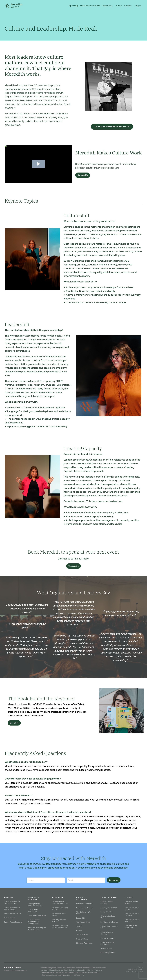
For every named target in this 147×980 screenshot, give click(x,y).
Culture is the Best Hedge (108, 917)
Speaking (73, 6)
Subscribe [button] (114, 880)
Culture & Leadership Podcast (60, 909)
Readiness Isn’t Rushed (109, 922)
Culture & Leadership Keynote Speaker (12, 903)
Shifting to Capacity (108, 938)
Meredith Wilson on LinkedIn (132, 909)
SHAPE (79, 926)
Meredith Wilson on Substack (132, 921)
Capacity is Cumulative (109, 908)
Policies (140, 967)
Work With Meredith (90, 6)
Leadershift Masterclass (37, 916)
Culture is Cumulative (84, 904)
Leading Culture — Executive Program (35, 905)
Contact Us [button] (83, 175)
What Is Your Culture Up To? (110, 927)
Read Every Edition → (109, 953)
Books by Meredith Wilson (59, 921)
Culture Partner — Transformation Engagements (35, 922)
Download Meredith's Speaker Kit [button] (112, 127)
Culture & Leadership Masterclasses (12, 909)
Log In (138, 6)
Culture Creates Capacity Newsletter (60, 903)
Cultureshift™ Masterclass (33, 911)
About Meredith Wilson (13, 914)
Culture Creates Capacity (106, 903)
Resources (107, 6)
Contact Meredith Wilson (131, 903)
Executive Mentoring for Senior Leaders (37, 929)
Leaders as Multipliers (85, 908)
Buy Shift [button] (14, 723)
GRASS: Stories (106, 948)
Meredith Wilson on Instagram (132, 915)
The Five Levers (82, 935)
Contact (128, 6)
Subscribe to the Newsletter (131, 927)
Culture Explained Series (59, 915)
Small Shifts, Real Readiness (107, 943)
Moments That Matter (85, 943)
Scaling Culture (82, 939)
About (119, 6)
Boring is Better (106, 912)
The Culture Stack (83, 922)
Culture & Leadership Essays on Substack (60, 927)
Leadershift (81, 918)
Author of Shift (9, 918)
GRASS (79, 931)
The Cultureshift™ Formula (83, 913)
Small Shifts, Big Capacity (107, 933)
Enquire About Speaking (13, 922)
